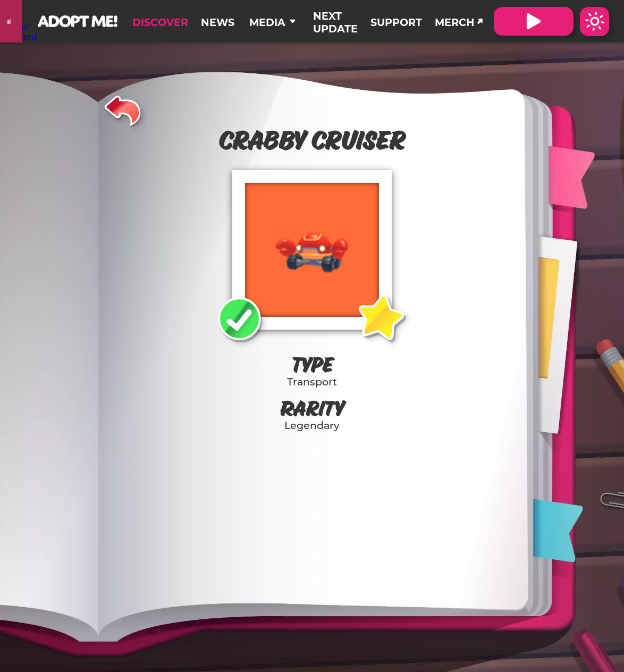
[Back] (123, 109)
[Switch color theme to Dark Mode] (595, 22)
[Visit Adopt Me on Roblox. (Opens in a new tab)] (534, 21)
